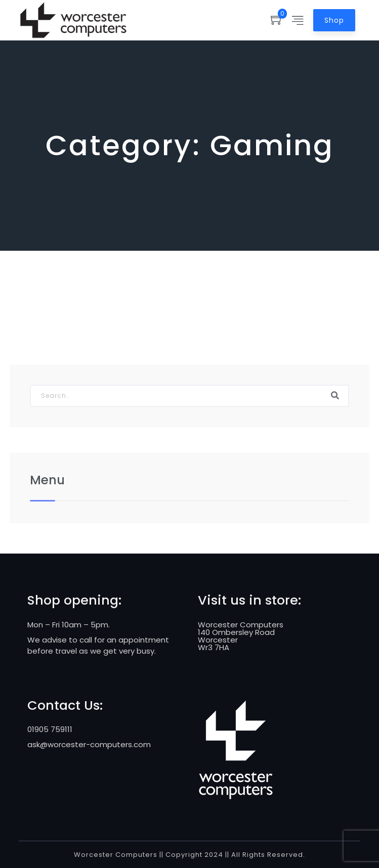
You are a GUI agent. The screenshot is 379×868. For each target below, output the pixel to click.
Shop (334, 20)
